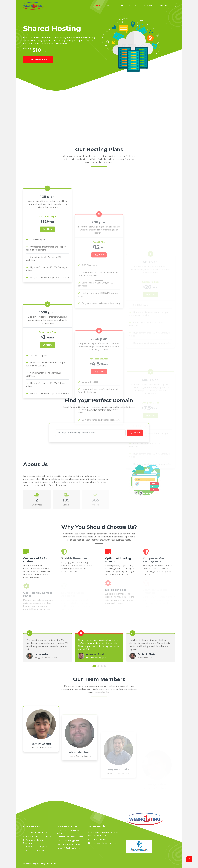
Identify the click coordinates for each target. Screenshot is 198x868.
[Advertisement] (93, 120)
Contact (164, 6)
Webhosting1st (32, 863)
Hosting (120, 6)
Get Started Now (38, 60)
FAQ (174, 6)
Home (98, 6)
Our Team (133, 6)
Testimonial (149, 6)
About (108, 6)
